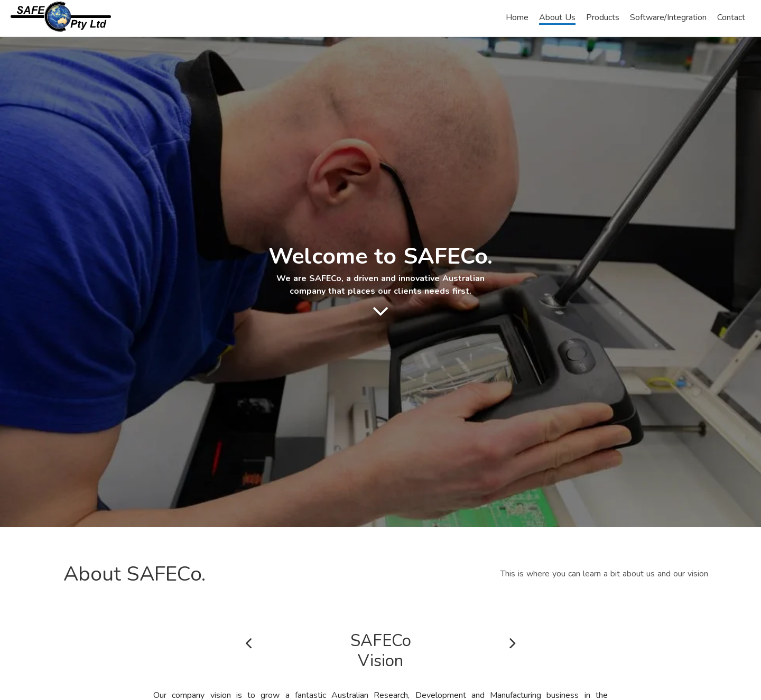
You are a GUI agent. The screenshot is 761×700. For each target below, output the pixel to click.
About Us (557, 17)
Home (517, 17)
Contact (731, 17)
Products (603, 17)
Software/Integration (668, 17)
